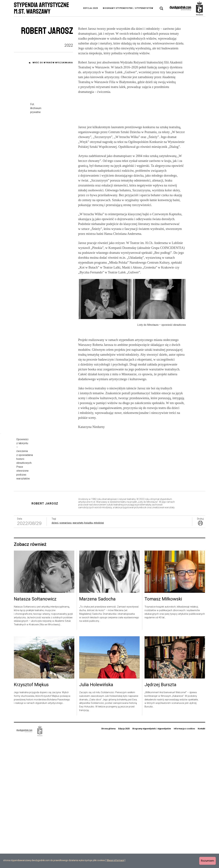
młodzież (99, 651)
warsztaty (78, 651)
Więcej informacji (115, 860)
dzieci (55, 651)
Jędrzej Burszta (160, 814)
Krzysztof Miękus (31, 814)
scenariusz (65, 651)
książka (88, 651)
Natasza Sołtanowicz (35, 728)
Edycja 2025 (91, 8)
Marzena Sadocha (97, 728)
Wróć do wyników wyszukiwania (53, 63)
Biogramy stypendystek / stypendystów (128, 8)
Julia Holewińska (96, 814)
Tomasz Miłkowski (163, 728)
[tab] (162, 9)
